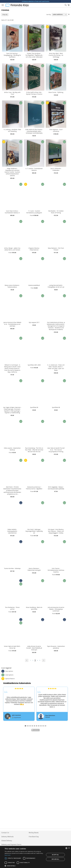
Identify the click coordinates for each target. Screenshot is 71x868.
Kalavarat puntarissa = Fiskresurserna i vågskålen (34, 488)
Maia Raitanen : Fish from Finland (56, 249)
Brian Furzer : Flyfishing (56, 92)
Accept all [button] (55, 855)
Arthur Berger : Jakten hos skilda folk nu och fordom (12, 249)
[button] (24, 866)
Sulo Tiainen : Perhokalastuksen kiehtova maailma (56, 570)
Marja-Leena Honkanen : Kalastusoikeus (12, 286)
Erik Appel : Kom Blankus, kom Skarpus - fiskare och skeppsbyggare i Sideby (56, 531)
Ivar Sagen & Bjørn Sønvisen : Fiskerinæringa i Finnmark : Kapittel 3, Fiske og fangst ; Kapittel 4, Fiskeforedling (12, 410)
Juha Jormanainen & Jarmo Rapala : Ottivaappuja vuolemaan (56, 609)
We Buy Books (34, 833)
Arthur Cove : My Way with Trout (12, 93)
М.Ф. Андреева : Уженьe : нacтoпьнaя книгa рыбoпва (56, 488)
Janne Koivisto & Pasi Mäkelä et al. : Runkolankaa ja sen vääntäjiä (12, 324)
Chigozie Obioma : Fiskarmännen (34, 249)
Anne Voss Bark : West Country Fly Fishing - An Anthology (56, 55)
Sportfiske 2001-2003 (34, 365)
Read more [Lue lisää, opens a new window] (8, 855)
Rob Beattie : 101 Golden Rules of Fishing (56, 212)
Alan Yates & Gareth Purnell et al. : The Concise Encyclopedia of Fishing (56, 450)
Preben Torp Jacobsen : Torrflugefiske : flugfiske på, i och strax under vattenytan (34, 55)
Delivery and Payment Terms (11, 844)
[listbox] (66, 848)
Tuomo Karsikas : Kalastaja (12, 568)
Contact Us (5, 833)
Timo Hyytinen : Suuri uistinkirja (56, 130)
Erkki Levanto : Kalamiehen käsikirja (12, 449)
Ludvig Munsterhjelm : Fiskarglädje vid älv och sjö (56, 286)
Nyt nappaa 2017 (34, 322)
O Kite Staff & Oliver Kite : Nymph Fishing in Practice (34, 93)
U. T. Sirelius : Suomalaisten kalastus (34, 169)
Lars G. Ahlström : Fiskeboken (56, 169)
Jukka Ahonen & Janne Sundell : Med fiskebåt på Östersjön (34, 648)
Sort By (49, 14)
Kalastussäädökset (34, 285)
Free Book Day (34, 837)
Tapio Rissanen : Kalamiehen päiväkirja (56, 647)
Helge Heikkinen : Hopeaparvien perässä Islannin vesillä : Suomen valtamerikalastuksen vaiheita (12, 172)
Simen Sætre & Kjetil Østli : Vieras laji (12, 647)
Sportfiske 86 (34, 407)
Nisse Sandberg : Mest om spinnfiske (34, 608)
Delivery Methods (7, 837)
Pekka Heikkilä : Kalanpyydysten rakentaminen (12, 531)
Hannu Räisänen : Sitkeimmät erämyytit (34, 569)
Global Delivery (7, 841)
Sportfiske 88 (56, 407)
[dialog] (35, 857)
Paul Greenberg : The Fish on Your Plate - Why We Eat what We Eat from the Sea (34, 450)
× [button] (69, 848)
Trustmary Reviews (35, 730)
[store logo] (17, 5)
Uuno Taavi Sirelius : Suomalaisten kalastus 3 (12, 212)
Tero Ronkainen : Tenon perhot (12, 608)
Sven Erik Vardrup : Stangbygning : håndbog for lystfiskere (12, 55)
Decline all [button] (55, 859)
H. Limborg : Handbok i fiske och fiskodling (12, 130)
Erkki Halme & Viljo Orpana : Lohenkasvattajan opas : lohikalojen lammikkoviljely (34, 131)
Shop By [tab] (5, 15)
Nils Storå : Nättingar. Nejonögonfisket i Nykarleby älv (34, 531)
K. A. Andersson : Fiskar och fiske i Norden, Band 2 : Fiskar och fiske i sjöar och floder (56, 368)
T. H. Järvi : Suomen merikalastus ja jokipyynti (34, 212)
